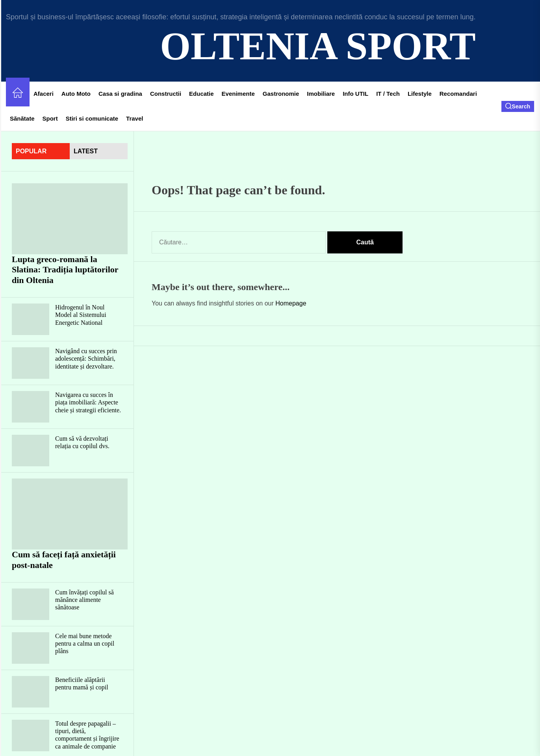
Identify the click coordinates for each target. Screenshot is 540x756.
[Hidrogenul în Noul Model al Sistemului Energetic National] (31, 319)
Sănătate (22, 118)
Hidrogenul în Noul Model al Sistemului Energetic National (81, 315)
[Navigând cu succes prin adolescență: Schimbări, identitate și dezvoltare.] (31, 363)
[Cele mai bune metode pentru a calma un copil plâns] (31, 648)
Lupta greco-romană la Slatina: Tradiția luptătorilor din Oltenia (65, 270)
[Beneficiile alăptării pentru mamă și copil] (31, 692)
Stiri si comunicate (92, 118)
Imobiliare (321, 94)
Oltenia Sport (318, 46)
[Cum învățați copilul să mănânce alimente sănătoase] (31, 604)
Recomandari (458, 94)
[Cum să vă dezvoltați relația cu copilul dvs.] (31, 451)
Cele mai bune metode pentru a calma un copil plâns (85, 643)
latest (86, 151)
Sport (50, 118)
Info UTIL (355, 94)
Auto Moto (76, 94)
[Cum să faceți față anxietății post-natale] (70, 514)
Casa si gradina (120, 94)
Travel (135, 118)
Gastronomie (281, 94)
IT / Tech (388, 94)
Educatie (201, 94)
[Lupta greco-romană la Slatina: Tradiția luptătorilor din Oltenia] (70, 219)
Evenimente (238, 94)
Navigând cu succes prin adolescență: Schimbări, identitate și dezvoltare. (86, 358)
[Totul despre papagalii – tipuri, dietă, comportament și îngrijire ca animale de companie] (31, 736)
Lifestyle (420, 94)
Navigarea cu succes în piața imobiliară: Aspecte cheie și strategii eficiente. (88, 402)
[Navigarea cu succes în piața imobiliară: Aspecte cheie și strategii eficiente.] (31, 407)
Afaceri (44, 94)
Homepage (291, 303)
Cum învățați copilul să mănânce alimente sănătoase (84, 600)
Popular (31, 151)
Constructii (166, 94)
